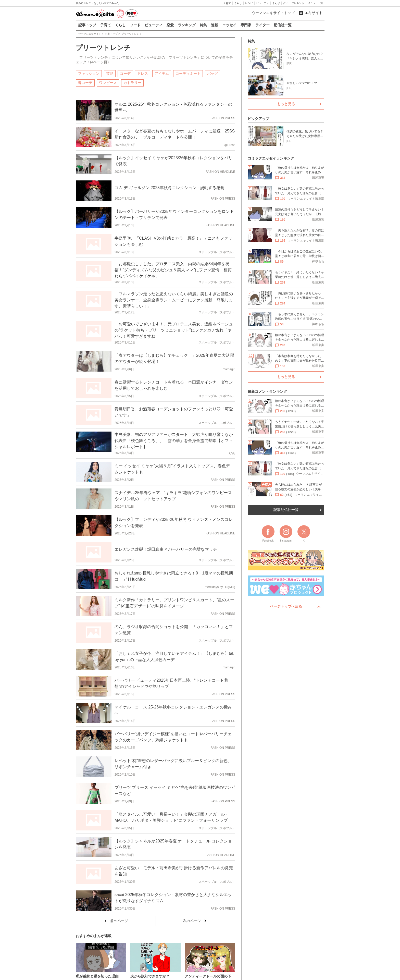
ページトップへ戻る (286, 606)
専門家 (246, 25)
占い (286, 3)
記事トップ (87, 25)
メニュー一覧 (315, 3)
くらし (238, 3)
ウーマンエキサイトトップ (273, 13)
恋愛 (170, 25)
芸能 (110, 73)
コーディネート (188, 73)
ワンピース (108, 82)
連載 (215, 25)
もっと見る (286, 104)
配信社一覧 (283, 25)
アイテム (162, 73)
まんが (276, 3)
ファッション (89, 73)
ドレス (143, 73)
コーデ (125, 73)
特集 (203, 25)
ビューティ (262, 3)
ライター (262, 25)
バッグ (212, 73)
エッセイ (229, 25)
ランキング (187, 25)
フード (135, 25)
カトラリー (132, 82)
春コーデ (85, 82)
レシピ (249, 3)
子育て (227, 3)
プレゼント (298, 3)
